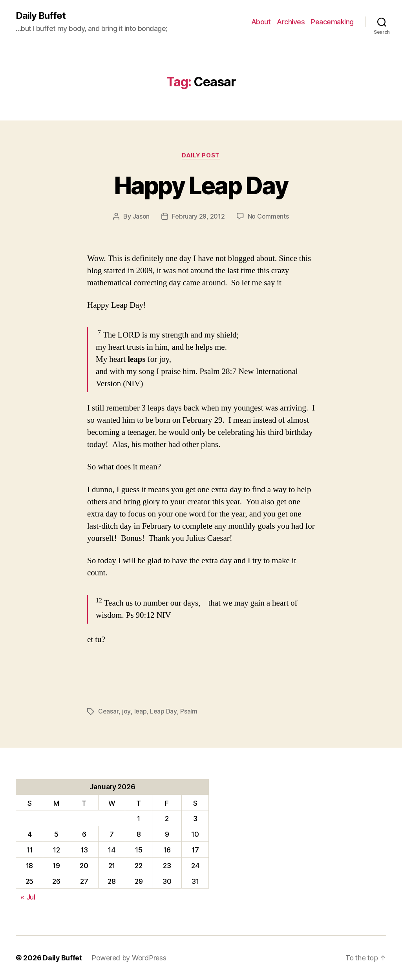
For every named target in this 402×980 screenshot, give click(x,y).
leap (140, 712)
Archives (291, 22)
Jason (141, 217)
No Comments (268, 217)
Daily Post (201, 155)
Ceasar (108, 712)
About (261, 22)
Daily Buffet (41, 16)
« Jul (28, 897)
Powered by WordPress (129, 958)
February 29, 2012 (198, 217)
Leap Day (163, 712)
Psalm (188, 712)
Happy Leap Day (201, 185)
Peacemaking (332, 22)
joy (126, 712)
